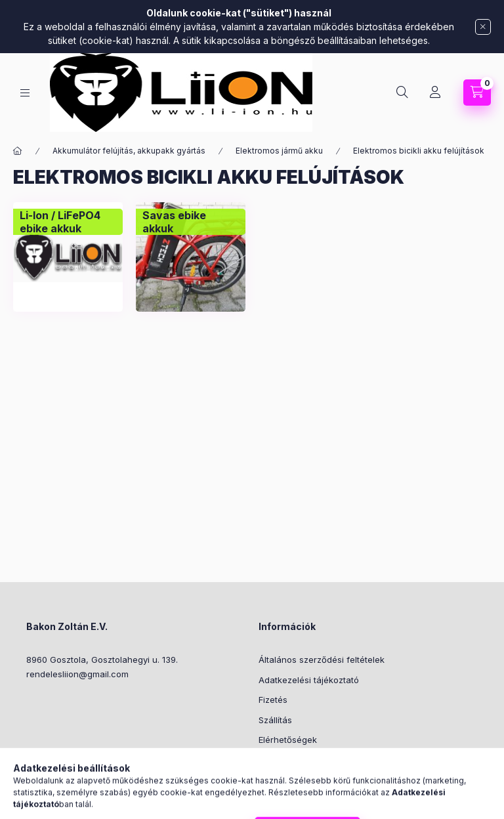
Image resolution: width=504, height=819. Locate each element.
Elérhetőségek (288, 740)
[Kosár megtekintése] (477, 93)
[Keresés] (402, 93)
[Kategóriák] (25, 93)
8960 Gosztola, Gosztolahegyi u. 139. (102, 660)
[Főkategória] (18, 151)
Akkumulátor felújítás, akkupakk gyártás (129, 151)
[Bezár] (483, 27)
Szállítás (275, 720)
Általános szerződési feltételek (322, 660)
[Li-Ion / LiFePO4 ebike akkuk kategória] (68, 222)
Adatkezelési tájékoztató (309, 680)
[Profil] (435, 93)
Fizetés (273, 700)
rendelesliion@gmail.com (77, 674)
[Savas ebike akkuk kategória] (191, 222)
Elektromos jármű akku (279, 151)
